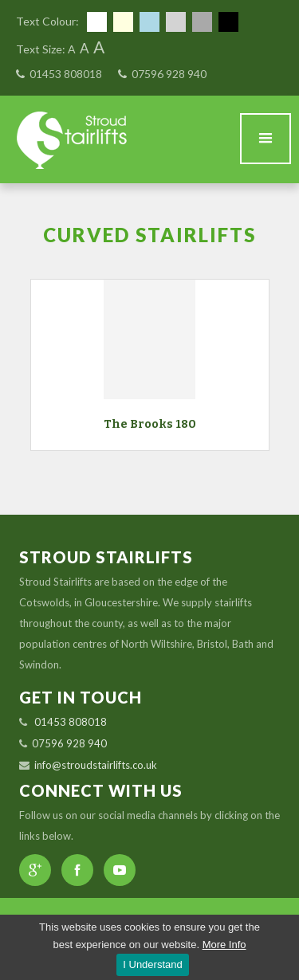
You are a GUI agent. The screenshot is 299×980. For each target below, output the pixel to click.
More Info (224, 945)
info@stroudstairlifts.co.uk (96, 765)
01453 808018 (66, 74)
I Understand (152, 964)
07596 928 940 (169, 74)
